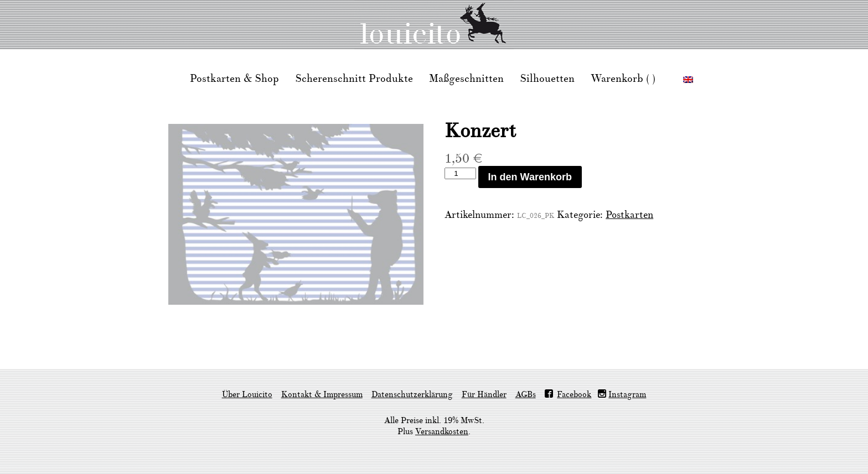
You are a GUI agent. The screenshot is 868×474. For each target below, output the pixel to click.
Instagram (627, 395)
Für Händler (484, 395)
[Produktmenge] (460, 173)
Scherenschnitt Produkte (354, 79)
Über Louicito (247, 395)
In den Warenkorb (530, 177)
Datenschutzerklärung (412, 395)
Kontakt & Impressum (322, 395)
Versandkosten (442, 432)
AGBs (526, 395)
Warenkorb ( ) (623, 79)
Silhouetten (547, 79)
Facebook (574, 395)
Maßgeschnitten (466, 79)
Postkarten (629, 215)
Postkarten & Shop (234, 79)
